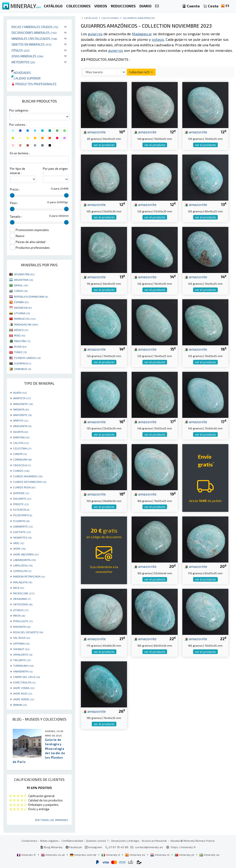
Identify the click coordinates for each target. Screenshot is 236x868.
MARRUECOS (25, 319)
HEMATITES (22, 537)
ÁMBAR (20, 705)
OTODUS (21, 610)
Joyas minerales (27, 56)
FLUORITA (21, 521)
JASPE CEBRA (24, 688)
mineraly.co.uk (53, 855)
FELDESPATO (23, 515)
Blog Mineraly (52, 847)
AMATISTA (22, 398)
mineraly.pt (185, 855)
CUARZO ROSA (24, 487)
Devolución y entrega (125, 841)
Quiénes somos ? (97, 841)
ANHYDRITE (22, 415)
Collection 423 (141, 72)
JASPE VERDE (24, 699)
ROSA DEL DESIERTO (28, 632)
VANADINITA (23, 671)
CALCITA (21, 443)
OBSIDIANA (22, 599)
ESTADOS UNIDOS (27, 358)
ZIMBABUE (23, 369)
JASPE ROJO (23, 693)
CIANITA (20, 454)
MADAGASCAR (26, 324)
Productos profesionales (34, 84)
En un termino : (20, 153)
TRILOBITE (22, 660)
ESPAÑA (21, 302)
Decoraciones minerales (34, 33)
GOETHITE (22, 532)
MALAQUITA (23, 582)
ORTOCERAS (23, 604)
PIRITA (19, 616)
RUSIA (20, 346)
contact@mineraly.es (149, 847)
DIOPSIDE (21, 493)
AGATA (20, 393)
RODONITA (22, 627)
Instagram (93, 847)
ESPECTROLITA (24, 682)
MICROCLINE (24, 593)
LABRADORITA (24, 560)
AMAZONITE (23, 404)
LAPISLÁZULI (23, 565)
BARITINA (21, 437)
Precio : (15, 189)
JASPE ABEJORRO (26, 554)
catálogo (91, 18)
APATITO (21, 420)
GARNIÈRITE (23, 526)
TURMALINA (23, 666)
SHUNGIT (21, 649)
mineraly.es (136, 855)
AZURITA (21, 432)
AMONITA (21, 409)
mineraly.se (209, 855)
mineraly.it (111, 855)
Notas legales (49, 841)
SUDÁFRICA (23, 363)
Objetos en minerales (32, 44)
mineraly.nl (160, 855)
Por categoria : (19, 110)
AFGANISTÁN (24, 274)
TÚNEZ (20, 352)
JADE (19, 543)
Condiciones (29, 841)
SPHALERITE (23, 654)
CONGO (21, 291)
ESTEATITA (21, 510)
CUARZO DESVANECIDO (30, 482)
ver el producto (104, 145)
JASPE (19, 548)
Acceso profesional (155, 841)
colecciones (110, 18)
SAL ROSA (22, 638)
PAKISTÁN (22, 341)
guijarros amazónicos (139, 18)
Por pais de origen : (55, 171)
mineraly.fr (27, 855)
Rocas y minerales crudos (35, 27)
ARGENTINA (24, 280)
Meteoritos (23, 62)
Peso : (14, 203)
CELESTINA (22, 448)
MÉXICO (21, 330)
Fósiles (21, 50)
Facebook (74, 847)
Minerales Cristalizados (34, 39)
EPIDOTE (21, 504)
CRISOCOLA (22, 465)
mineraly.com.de (83, 855)
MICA (19, 588)
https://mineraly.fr (183, 847)
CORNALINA (22, 459)
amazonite (94, 132)
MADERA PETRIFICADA (29, 576)
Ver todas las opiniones (52, 820)
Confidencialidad (72, 841)
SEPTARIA (21, 643)
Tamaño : (16, 217)
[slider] (12, 195)
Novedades (21, 73)
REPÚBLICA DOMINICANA (31, 296)
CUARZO (21, 471)
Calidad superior (26, 78)
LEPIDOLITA (22, 571)
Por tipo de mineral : (18, 171)
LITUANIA (22, 313)
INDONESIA (23, 308)
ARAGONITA (22, 426)
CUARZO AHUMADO (28, 476)
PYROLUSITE (23, 621)
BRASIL (21, 285)
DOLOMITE (22, 499)
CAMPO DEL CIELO (27, 677)
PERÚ (20, 335)
